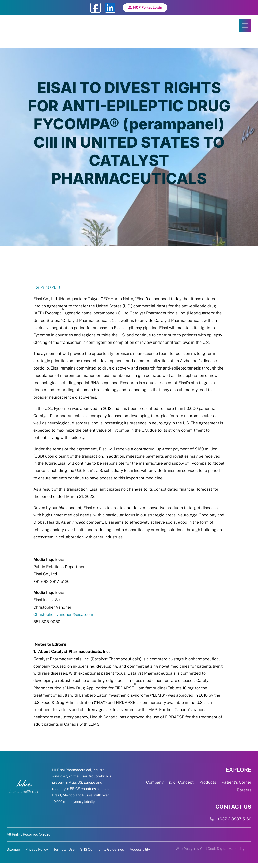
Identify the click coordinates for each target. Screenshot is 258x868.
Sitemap (13, 854)
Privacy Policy (37, 854)
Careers (244, 795)
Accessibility (140, 854)
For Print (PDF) (47, 292)
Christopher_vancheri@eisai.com (63, 619)
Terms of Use (64, 854)
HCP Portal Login (148, 7)
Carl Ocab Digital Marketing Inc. (226, 853)
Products (208, 787)
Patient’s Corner (237, 787)
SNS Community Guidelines (102, 854)
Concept (181, 787)
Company (155, 787)
